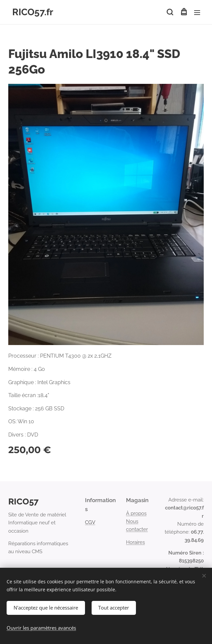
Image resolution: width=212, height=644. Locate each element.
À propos (136, 513)
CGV (90, 522)
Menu (197, 13)
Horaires (135, 542)
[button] (170, 12)
